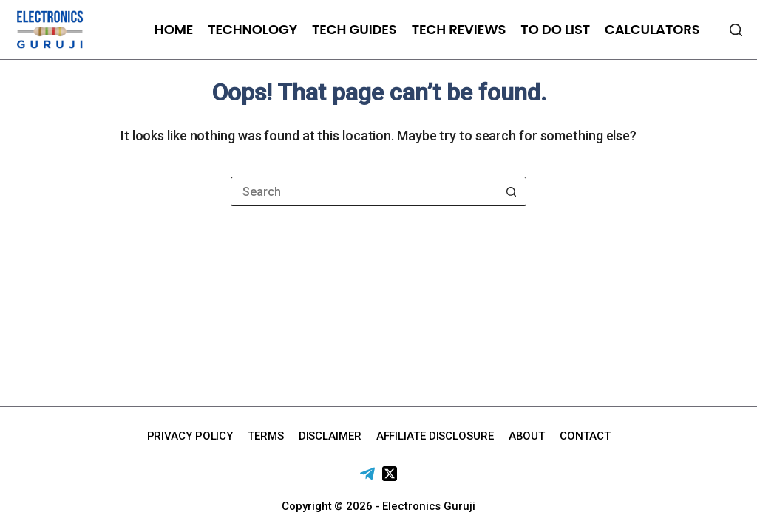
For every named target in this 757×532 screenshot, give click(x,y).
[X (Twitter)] (390, 474)
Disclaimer (330, 436)
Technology (252, 29)
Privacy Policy (190, 436)
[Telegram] (367, 474)
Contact (585, 436)
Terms (266, 436)
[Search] (736, 30)
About (527, 436)
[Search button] (512, 191)
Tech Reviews (459, 29)
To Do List (555, 29)
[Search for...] (364, 191)
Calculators (652, 29)
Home (174, 29)
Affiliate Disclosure (435, 436)
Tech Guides (354, 29)
